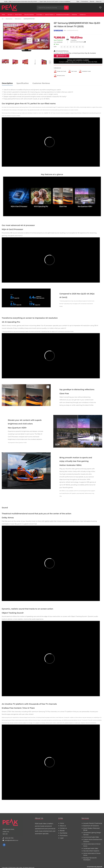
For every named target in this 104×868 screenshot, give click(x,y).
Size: (55, 47)
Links (61, 818)
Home (3, 15)
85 (77, 47)
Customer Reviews (41, 83)
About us (63, 826)
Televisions (18, 19)
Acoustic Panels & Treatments (93, 823)
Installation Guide (86, 71)
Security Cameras (29, 15)
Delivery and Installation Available (78, 60)
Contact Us (83, 15)
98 (80, 47)
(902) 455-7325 (92, 62)
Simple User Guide (61, 71)
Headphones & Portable (63, 15)
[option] (26, 40)
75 (74, 47)
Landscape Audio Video (91, 848)
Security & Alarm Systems (91, 851)
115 (83, 47)
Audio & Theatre (49, 15)
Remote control (61, 76)
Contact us (63, 828)
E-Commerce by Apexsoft (95, 867)
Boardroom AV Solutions (91, 826)
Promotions (64, 836)
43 (62, 47)
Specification (23, 83)
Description (7, 83)
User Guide (74, 71)
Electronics (9, 19)
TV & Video (39, 15)
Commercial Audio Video (91, 837)
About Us (39, 818)
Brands (62, 831)
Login (62, 838)
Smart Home (18, 15)
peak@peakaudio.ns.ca (76, 62)
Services (10, 15)
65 (71, 47)
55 (68, 47)
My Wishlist (64, 833)
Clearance (74, 15)
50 (65, 47)
